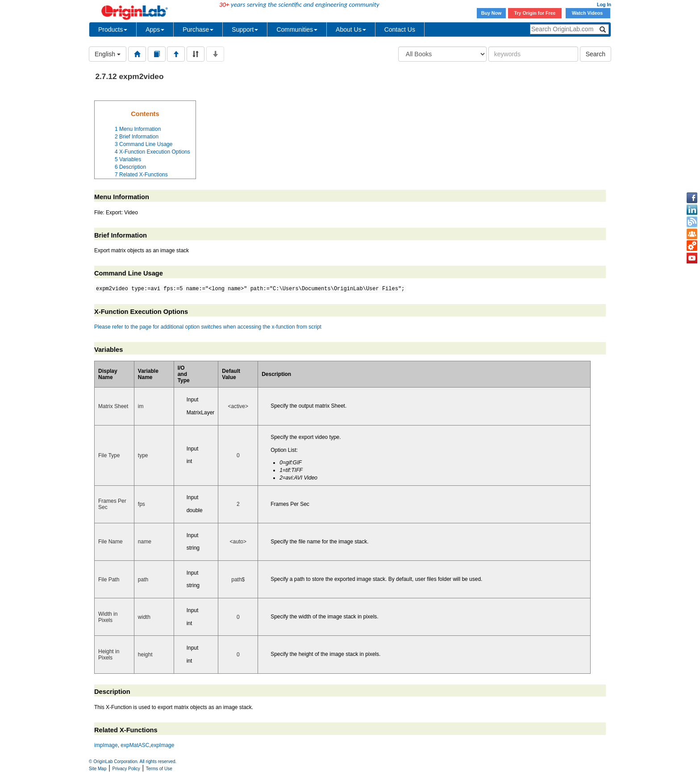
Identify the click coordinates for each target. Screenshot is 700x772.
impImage (106, 745)
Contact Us (400, 29)
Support (245, 29)
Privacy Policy (126, 769)
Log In (604, 4)
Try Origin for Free (535, 13)
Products (113, 29)
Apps (155, 29)
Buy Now (492, 13)
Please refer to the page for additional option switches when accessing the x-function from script (208, 327)
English (108, 54)
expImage (163, 745)
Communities (297, 29)
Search (596, 54)
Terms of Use (159, 769)
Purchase (198, 29)
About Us (351, 29)
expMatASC (135, 745)
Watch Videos (588, 13)
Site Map (98, 769)
